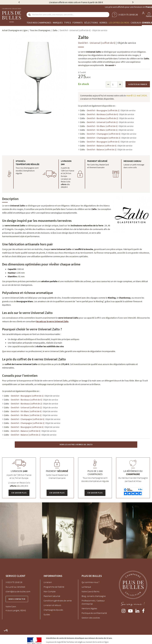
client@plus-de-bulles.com (18, 591)
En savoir (110, 65)
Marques (58, 23)
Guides (47, 614)
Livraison (48, 582)
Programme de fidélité (54, 587)
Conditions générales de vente (58, 601)
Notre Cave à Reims (90, 591)
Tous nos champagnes (39, 23)
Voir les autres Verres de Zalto (76, 444)
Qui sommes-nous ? (90, 582)
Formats (78, 23)
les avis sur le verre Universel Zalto (52, 321)
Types (68, 23)
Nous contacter (17, 599)
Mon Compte (50, 591)
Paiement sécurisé (52, 596)
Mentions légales (89, 608)
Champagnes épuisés (53, 610)
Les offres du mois (119, 23)
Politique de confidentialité (94, 613)
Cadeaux (136, 23)
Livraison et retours (52, 605)
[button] (6, 631)
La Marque (86, 587)
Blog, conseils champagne (94, 596)
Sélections (91, 23)
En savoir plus (19, 493)
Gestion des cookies (91, 618)
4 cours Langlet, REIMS (16, 610)
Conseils (147, 23)
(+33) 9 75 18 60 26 (14, 582)
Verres (103, 23)
